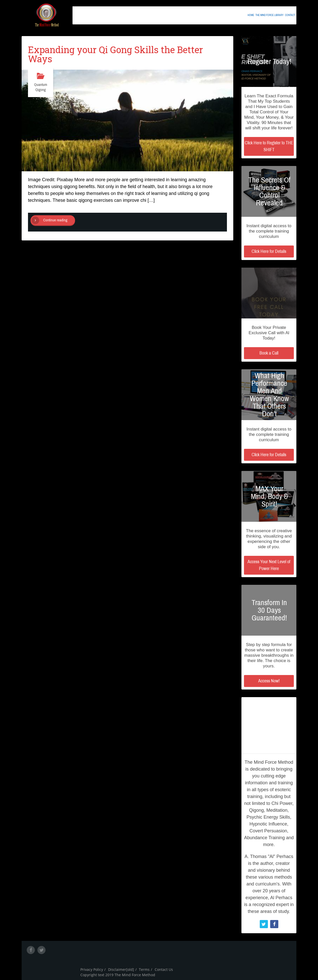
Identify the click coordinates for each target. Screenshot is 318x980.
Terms (144, 969)
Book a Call (269, 353)
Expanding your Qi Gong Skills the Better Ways (115, 54)
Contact (290, 14)
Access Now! (269, 681)
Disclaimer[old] (121, 969)
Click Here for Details (269, 251)
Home (251, 14)
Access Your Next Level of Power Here (269, 565)
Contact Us (164, 969)
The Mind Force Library (270, 14)
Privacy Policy (92, 969)
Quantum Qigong (41, 87)
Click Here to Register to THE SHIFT (269, 146)
